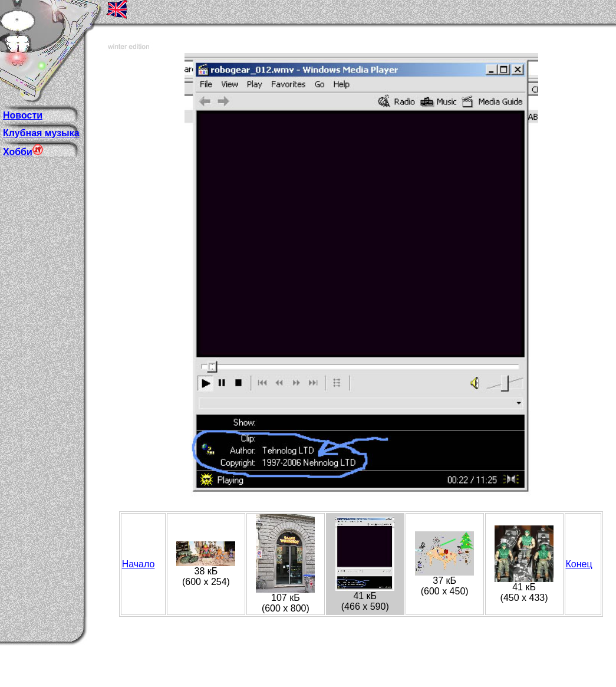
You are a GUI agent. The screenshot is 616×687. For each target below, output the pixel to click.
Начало (139, 564)
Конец (579, 564)
